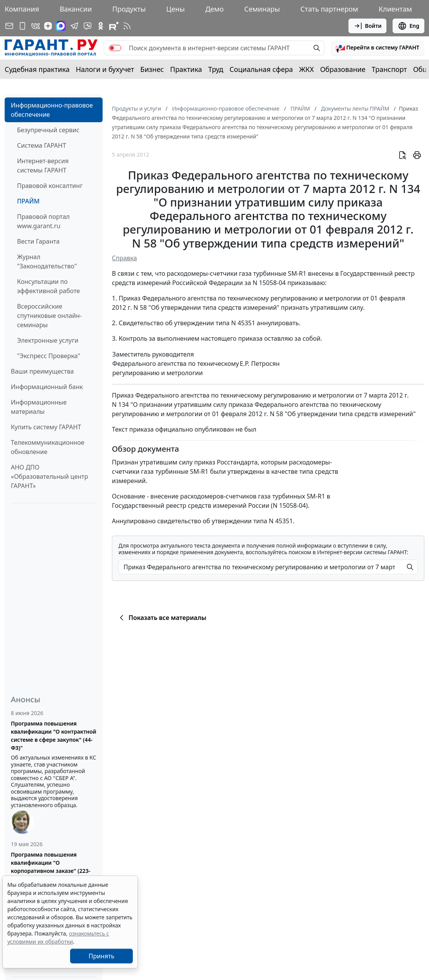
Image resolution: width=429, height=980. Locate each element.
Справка (124, 258)
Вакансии (76, 9)
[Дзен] (48, 26)
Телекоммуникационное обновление (48, 447)
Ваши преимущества (42, 371)
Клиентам (395, 9)
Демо (214, 9)
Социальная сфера (261, 69)
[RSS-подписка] (127, 26)
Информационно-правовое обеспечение (52, 110)
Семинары (262, 9)
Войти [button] (368, 26)
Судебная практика (37, 69)
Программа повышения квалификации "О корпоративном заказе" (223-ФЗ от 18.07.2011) (51, 867)
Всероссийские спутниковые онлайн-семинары (49, 316)
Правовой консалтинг (50, 186)
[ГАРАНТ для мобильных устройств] (22, 26)
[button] (378, 48)
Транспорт (389, 69)
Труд (216, 69)
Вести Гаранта (38, 241)
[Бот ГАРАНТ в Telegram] (88, 26)
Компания (22, 9)
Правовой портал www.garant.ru (43, 221)
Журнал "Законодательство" (47, 261)
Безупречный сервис (48, 130)
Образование (343, 69)
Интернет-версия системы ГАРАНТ (43, 166)
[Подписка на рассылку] (9, 26)
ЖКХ (307, 69)
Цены (175, 9)
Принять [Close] (102, 956)
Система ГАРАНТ (42, 145)
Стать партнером (329, 9)
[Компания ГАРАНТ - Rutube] (114, 26)
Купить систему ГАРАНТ (46, 427)
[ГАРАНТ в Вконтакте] (36, 26)
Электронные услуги (48, 340)
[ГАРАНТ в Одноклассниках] (101, 26)
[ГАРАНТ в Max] (61, 26)
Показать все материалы (162, 618)
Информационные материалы (39, 407)
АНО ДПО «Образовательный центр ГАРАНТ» (49, 476)
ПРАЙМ (28, 201)
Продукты (129, 9)
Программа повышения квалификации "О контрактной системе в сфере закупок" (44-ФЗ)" (54, 736)
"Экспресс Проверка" (49, 356)
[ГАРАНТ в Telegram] (74, 26)
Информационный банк (47, 387)
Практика (186, 69)
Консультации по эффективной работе (48, 286)
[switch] (115, 48)
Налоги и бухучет (105, 69)
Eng (408, 26)
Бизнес (152, 69)
